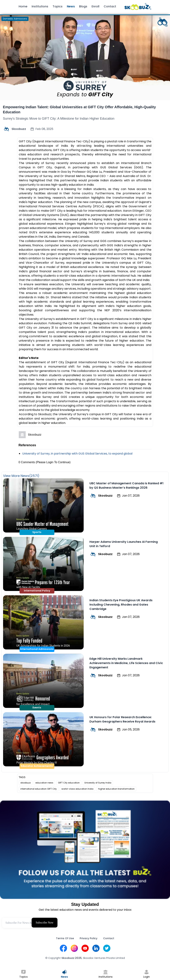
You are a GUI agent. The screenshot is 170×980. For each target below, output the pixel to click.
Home (23, 6)
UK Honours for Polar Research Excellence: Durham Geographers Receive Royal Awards (122, 719)
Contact (110, 6)
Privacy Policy (89, 938)
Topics (58, 6)
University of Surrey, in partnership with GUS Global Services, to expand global (77, 454)
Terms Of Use (65, 938)
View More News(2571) (21, 476)
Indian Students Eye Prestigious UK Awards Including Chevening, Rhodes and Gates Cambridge (121, 605)
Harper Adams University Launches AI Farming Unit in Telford (124, 544)
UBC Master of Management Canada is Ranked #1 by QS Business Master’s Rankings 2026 (126, 485)
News (71, 6)
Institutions (40, 6)
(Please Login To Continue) (53, 462)
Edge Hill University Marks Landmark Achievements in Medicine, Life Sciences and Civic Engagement (126, 663)
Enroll (95, 6)
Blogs (83, 6)
